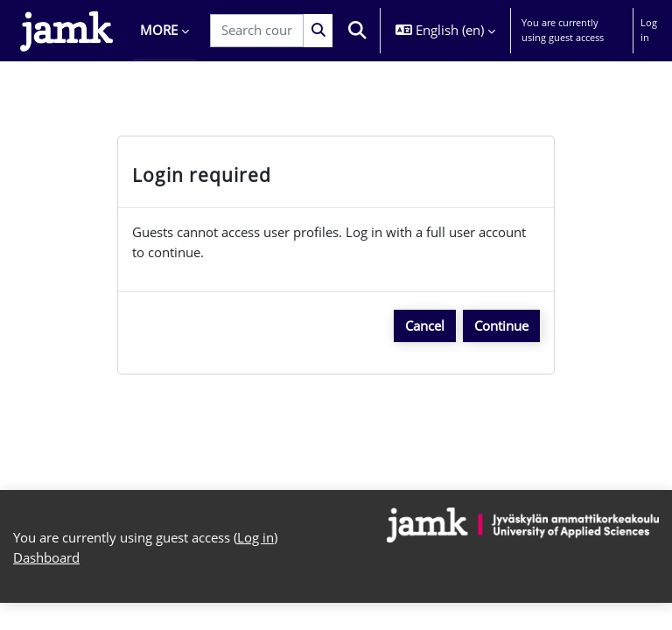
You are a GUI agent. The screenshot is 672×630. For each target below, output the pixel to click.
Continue (501, 325)
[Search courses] (257, 30)
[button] (358, 31)
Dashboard (46, 557)
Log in (649, 30)
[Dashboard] (66, 31)
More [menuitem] (159, 30)
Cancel (425, 325)
